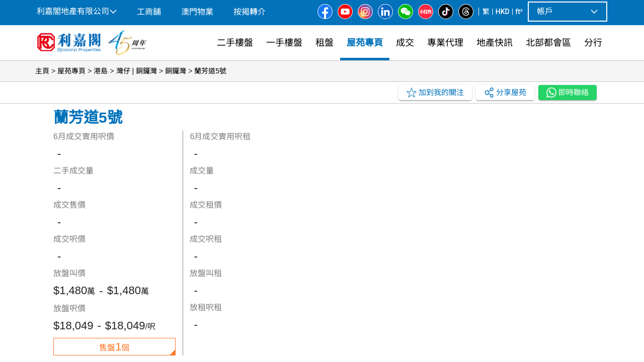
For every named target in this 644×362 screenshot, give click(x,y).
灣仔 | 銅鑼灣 (137, 71)
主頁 (42, 71)
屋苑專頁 (71, 71)
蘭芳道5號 (210, 71)
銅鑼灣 (176, 71)
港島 (101, 71)
